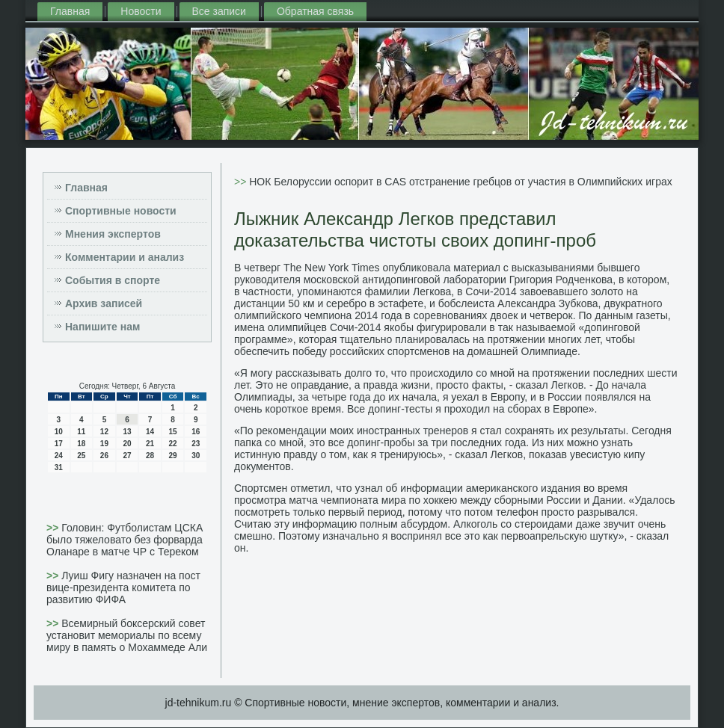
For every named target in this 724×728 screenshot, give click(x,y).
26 (104, 456)
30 (196, 456)
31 (59, 468)
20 (127, 444)
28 (150, 456)
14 (150, 432)
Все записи (219, 11)
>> (54, 528)
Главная (70, 11)
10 (59, 432)
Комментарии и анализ (125, 257)
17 (59, 444)
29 (173, 456)
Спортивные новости (121, 211)
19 (104, 444)
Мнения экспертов (113, 234)
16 (196, 432)
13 (127, 432)
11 (81, 432)
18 (81, 444)
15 (173, 432)
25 (81, 456)
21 (150, 444)
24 (59, 456)
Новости (141, 11)
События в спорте (113, 280)
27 (127, 456)
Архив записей (104, 303)
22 (173, 444)
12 (104, 432)
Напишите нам (102, 327)
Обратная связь (315, 11)
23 (196, 444)
